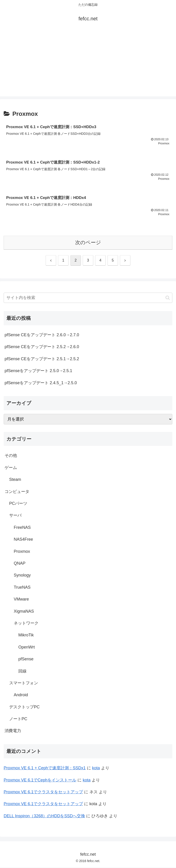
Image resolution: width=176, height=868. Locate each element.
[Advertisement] (88, 64)
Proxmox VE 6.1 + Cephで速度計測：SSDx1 (45, 768)
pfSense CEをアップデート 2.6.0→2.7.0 (42, 335)
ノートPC (18, 719)
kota (96, 768)
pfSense (26, 659)
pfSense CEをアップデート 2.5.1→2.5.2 (42, 359)
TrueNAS (22, 588)
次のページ (88, 243)
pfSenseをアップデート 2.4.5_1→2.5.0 (41, 383)
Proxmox (22, 552)
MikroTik (26, 635)
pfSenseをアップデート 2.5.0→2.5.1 (38, 371)
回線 (22, 672)
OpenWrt (27, 648)
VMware (21, 600)
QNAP (20, 564)
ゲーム (11, 468)
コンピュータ (17, 492)
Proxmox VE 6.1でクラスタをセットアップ (43, 792)
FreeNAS (22, 528)
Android (21, 695)
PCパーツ (18, 504)
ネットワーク (26, 624)
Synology (22, 576)
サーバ (15, 516)
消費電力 (13, 731)
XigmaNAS (24, 612)
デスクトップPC (24, 707)
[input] (88, 298)
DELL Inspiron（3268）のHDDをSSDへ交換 (44, 816)
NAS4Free (23, 540)
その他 (11, 456)
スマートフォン (24, 683)
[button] (168, 298)
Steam (15, 480)
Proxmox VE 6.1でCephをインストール (40, 781)
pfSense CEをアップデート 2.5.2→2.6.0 (42, 347)
